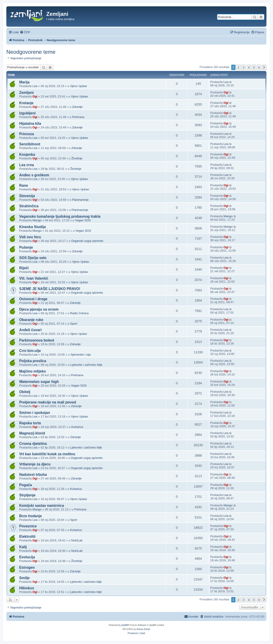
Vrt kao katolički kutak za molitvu (47, 454)
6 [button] (259, 67)
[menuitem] (25, 32)
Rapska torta (30, 423)
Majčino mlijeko (33, 371)
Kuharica (77, 427)
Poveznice (28, 526)
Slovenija (27, 196)
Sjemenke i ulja (80, 355)
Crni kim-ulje (30, 351)
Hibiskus (27, 588)
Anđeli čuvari (30, 330)
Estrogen (27, 567)
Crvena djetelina (33, 444)
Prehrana (78, 117)
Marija (24, 82)
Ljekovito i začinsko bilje (86, 365)
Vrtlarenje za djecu (35, 464)
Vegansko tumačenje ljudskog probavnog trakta (60, 216)
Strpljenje (27, 495)
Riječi (24, 268)
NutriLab (77, 540)
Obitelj (25, 392)
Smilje (24, 578)
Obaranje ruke (31, 320)
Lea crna (27, 165)
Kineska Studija (33, 227)
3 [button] (244, 67)
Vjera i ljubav (79, 86)
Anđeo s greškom (34, 175)
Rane (24, 185)
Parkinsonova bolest (37, 340)
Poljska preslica (33, 361)
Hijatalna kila (30, 124)
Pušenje (26, 247)
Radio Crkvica (79, 313)
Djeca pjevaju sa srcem (39, 309)
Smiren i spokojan (35, 413)
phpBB (125, 625)
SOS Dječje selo (33, 258)
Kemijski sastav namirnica (42, 506)
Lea (35, 86)
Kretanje (26, 103)
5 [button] (254, 67)
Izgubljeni (27, 113)
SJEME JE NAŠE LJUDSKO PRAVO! (50, 289)
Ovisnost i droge (33, 299)
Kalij (23, 547)
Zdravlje (77, 107)
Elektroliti (27, 537)
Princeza (27, 134)
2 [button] (238, 67)
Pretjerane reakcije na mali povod (48, 402)
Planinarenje (80, 200)
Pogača (26, 485)
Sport (74, 324)
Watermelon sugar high (39, 382)
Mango (37, 220)
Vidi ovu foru (30, 237)
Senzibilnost (30, 144)
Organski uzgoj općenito (87, 241)
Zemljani (26, 93)
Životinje (77, 158)
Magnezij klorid (32, 433)
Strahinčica (29, 206)
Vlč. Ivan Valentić (34, 278)
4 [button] (249, 67)
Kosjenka (27, 155)
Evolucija (27, 557)
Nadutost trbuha (33, 475)
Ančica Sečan (143, 629)
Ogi (35, 96)
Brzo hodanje (30, 516)
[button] (264, 67)
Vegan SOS (83, 220)
